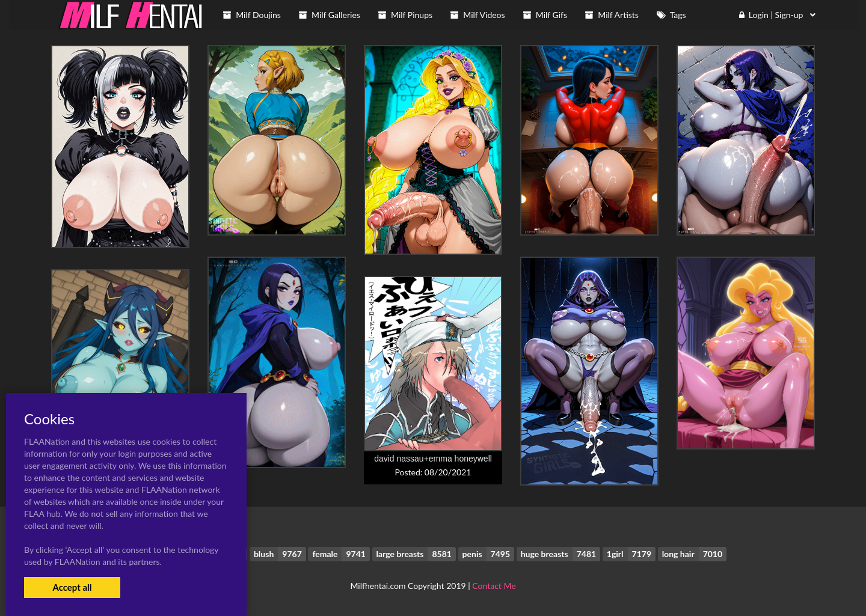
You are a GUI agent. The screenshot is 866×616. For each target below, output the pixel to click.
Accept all (72, 587)
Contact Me (494, 586)
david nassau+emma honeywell (433, 459)
